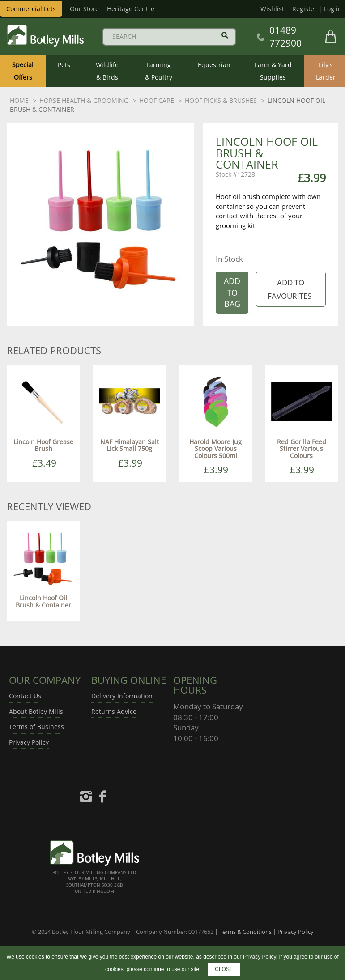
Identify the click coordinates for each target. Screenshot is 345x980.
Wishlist (272, 9)
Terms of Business (36, 727)
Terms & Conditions (245, 932)
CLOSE (224, 969)
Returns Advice (114, 711)
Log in (333, 9)
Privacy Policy (29, 742)
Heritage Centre (131, 9)
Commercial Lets (31, 9)
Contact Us (25, 696)
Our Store (84, 9)
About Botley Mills (36, 711)
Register (305, 9)
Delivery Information (122, 696)
